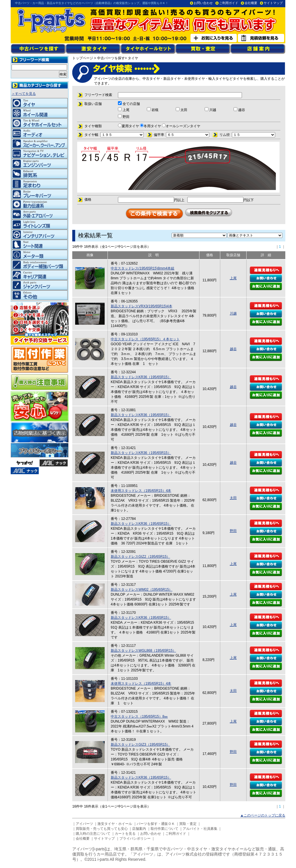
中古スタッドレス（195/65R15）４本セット (145, 339)
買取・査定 (188, 824)
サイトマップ (273, 3)
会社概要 (251, 3)
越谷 (233, 349)
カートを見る (125, 834)
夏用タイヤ (128, 126)
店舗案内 (139, 829)
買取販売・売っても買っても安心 (102, 829)
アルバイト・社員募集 (200, 829)
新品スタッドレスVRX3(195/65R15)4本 (141, 306)
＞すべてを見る (24, 94)
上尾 (233, 278)
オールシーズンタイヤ (181, 126)
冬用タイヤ (150, 126)
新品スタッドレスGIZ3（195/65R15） (140, 745)
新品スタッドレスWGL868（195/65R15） (143, 651)
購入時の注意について (93, 834)
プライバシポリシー (135, 839)
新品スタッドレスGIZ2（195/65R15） (140, 557)
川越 (233, 313)
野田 (233, 531)
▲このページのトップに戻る (263, 815)
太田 (233, 498)
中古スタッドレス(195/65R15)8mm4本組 (143, 268)
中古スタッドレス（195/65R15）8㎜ (139, 716)
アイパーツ (84, 824)
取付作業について (164, 829)
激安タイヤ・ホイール (115, 824)
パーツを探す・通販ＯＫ (156, 824)
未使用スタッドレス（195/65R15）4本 (141, 491)
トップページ (83, 58)
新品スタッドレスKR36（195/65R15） (141, 377)
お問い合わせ (203, 3)
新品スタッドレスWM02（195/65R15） (141, 590)
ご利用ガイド (229, 3)
